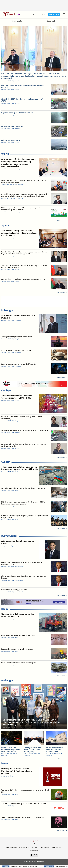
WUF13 (5, 154)
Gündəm (6, 462)
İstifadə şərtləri (34, 850)
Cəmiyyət (6, 390)
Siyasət (5, 226)
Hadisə (5, 609)
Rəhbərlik (35, 847)
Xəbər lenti (51, 21)
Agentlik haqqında (11, 847)
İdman (5, 764)
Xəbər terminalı (54, 14)
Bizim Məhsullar (45, 847)
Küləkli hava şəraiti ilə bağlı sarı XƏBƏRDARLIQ (27, 866)
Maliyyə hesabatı (24, 847)
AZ (43, 14)
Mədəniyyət (7, 680)
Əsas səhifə (17, 21)
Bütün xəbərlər (61, 221)
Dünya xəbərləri (9, 536)
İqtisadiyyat (7, 310)
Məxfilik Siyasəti (57, 847)
